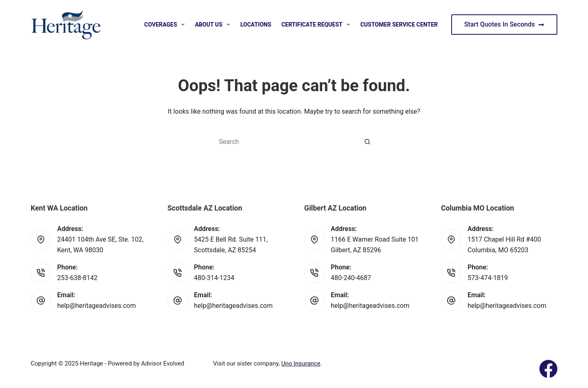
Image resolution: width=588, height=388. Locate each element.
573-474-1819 (488, 278)
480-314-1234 (214, 278)
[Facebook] (548, 369)
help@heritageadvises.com (97, 306)
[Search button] (367, 141)
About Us (214, 25)
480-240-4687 (351, 278)
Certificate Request (317, 25)
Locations (256, 25)
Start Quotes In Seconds (504, 24)
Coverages (166, 25)
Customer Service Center (399, 25)
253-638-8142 (77, 278)
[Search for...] (286, 141)
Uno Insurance (301, 363)
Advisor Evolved (163, 363)
